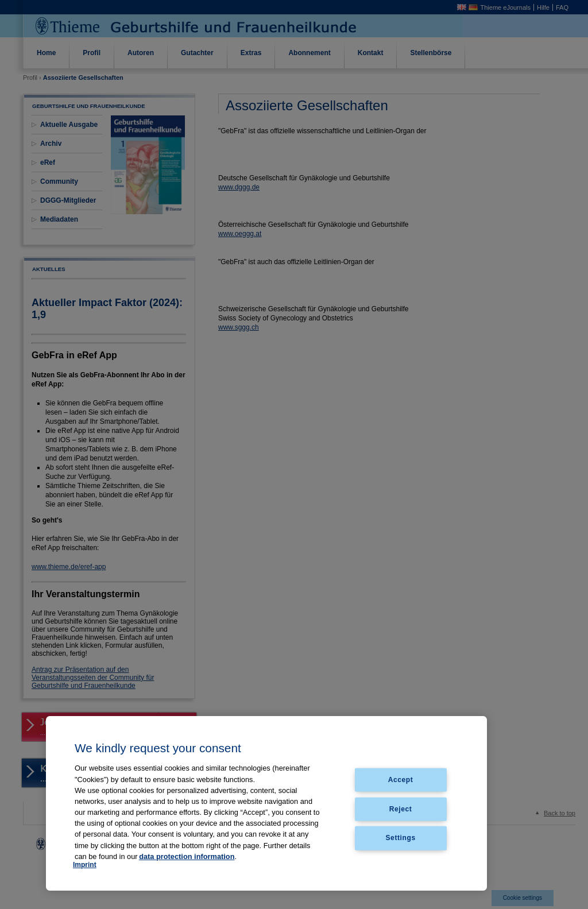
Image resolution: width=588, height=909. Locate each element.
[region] (266, 804)
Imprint (85, 865)
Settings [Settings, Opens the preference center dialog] (401, 838)
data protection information (187, 856)
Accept (401, 779)
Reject (401, 809)
